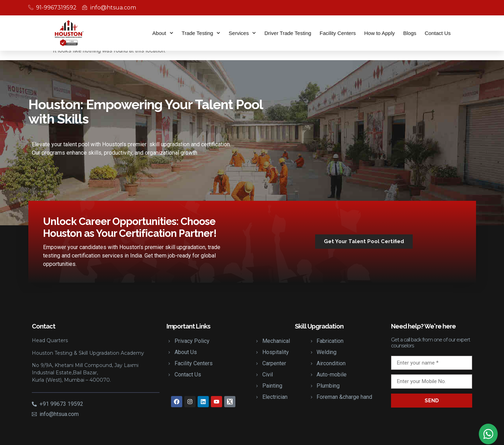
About (163, 33)
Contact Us (438, 33)
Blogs (410, 33)
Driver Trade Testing (288, 33)
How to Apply (379, 33)
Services (242, 33)
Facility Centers (338, 33)
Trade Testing (201, 33)
